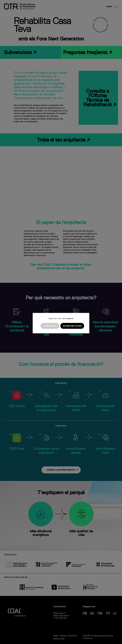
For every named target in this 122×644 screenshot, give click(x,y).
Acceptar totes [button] (72, 326)
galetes (70, 318)
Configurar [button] (50, 326)
